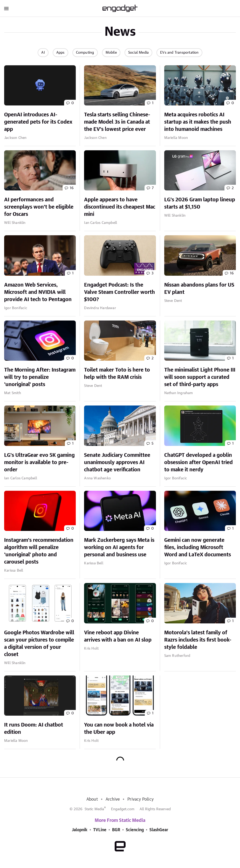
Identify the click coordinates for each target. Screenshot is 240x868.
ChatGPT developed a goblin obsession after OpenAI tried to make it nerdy (198, 463)
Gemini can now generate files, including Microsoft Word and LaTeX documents (198, 547)
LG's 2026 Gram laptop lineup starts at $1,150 (200, 203)
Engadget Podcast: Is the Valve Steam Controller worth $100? (119, 292)
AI (43, 53)
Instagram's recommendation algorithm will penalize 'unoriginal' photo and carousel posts (39, 551)
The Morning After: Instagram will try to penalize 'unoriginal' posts (40, 377)
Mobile (111, 53)
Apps (60, 53)
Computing (85, 53)
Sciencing (135, 830)
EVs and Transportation (179, 53)
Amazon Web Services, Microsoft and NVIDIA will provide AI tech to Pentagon (38, 292)
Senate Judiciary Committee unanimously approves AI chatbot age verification (117, 463)
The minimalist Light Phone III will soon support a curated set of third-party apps (200, 377)
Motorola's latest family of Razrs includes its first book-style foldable (198, 640)
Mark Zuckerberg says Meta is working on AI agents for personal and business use (119, 547)
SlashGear (159, 830)
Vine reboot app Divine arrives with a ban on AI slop (118, 636)
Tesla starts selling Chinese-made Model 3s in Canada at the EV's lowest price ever (117, 122)
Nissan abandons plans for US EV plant (199, 289)
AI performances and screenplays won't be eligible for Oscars (39, 207)
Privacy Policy (140, 799)
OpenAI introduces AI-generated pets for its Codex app (38, 122)
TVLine (100, 830)
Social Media (138, 53)
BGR (116, 830)
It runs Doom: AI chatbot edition (34, 729)
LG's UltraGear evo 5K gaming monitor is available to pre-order (39, 463)
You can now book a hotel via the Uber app (119, 729)
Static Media (94, 809)
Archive (113, 799)
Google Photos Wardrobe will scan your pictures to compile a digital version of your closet (39, 644)
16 (72, 188)
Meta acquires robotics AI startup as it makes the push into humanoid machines (198, 122)
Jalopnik (80, 830)
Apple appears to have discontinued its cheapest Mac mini (120, 207)
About (92, 799)
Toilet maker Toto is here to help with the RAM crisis (117, 374)
